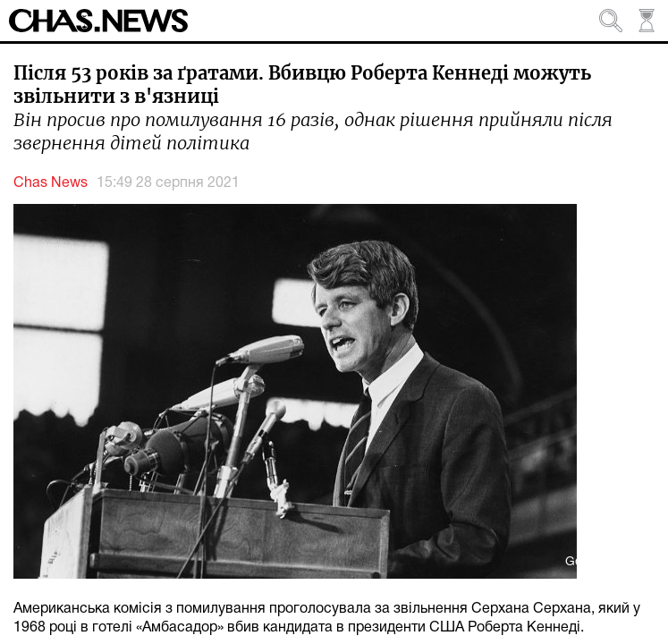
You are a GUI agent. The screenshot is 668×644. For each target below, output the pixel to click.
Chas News (51, 183)
